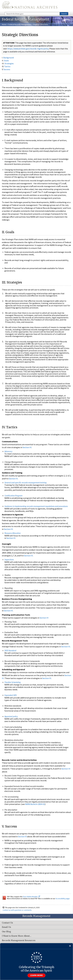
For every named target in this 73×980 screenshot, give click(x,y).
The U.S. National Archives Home (30, 6)
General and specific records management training (26, 483)
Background (9, 58)
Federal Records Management (20, 24)
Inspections (9, 560)
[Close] (70, 946)
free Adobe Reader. (31, 897)
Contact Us (7, 923)
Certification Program (13, 496)
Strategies (9, 63)
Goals (6, 61)
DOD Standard (10, 650)
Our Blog (6, 932)
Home (4, 24)
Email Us (6, 927)
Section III (27, 447)
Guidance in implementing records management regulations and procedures (36, 506)
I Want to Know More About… (17, 936)
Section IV (22, 836)
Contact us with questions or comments (17, 910)
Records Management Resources (19, 940)
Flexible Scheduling (13, 682)
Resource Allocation (13, 533)
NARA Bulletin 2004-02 (35, 804)
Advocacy (8, 451)
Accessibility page (63, 899)
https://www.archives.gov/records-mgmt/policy (28, 49)
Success (7, 69)
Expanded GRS (11, 695)
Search (64, 14)
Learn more (37, 975)
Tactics (7, 66)
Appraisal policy (11, 716)
